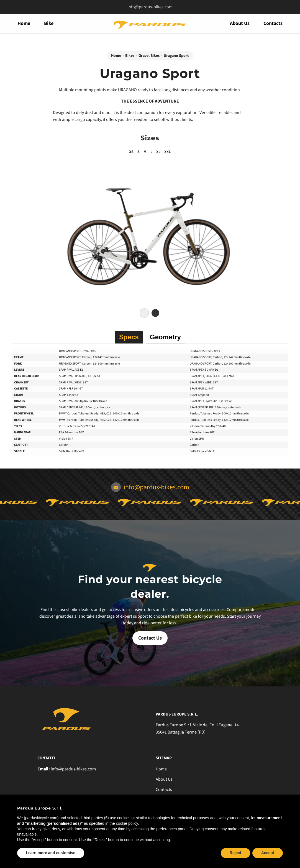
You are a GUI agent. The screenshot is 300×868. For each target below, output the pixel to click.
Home (24, 23)
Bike (49, 23)
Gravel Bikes (149, 56)
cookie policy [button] (127, 823)
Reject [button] (235, 853)
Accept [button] (268, 853)
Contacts (273, 23)
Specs (129, 337)
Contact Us (150, 638)
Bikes (130, 56)
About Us (240, 23)
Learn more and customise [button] (51, 853)
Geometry (165, 337)
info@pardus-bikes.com (150, 7)
